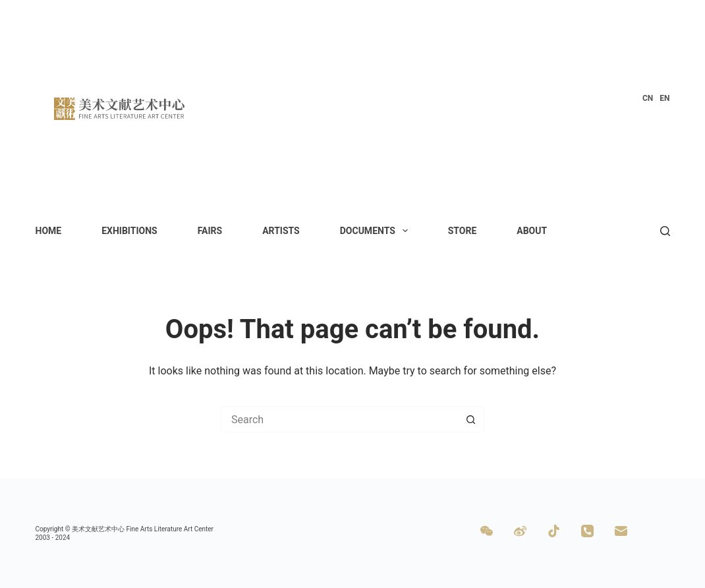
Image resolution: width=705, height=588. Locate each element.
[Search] (665, 231)
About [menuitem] (532, 231)
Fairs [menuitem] (210, 231)
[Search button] (471, 419)
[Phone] (587, 531)
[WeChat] (487, 531)
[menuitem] (648, 99)
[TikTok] (554, 531)
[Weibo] (520, 531)
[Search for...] (339, 419)
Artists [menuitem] (281, 231)
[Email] (621, 531)
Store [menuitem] (463, 231)
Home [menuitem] (49, 231)
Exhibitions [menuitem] (129, 231)
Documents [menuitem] (377, 231)
